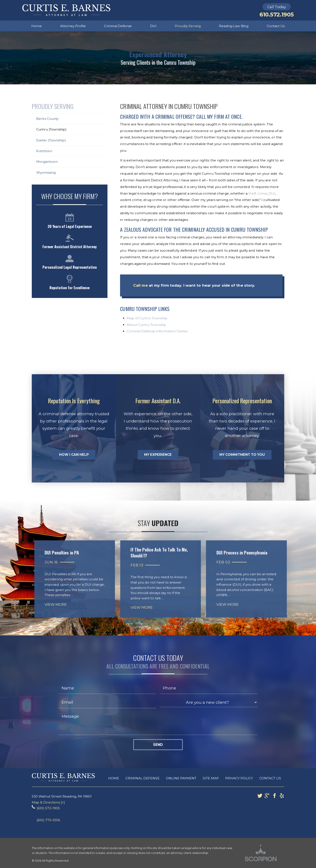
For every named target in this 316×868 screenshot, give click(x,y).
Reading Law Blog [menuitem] (234, 26)
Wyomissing (46, 172)
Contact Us (270, 778)
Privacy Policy (239, 778)
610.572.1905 (277, 15)
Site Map (211, 778)
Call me (141, 285)
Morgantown (47, 162)
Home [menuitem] (36, 26)
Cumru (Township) (51, 129)
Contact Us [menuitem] (276, 26)
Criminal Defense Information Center (157, 331)
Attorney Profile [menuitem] (73, 26)
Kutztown (44, 151)
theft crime (258, 193)
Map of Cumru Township (147, 318)
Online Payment (181, 778)
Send (158, 745)
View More (56, 604)
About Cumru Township (146, 325)
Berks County (47, 119)
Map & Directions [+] (48, 802)
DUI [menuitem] (153, 26)
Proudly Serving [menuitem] (188, 26)
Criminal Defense (142, 778)
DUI (272, 193)
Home (114, 778)
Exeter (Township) (51, 140)
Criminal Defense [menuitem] (118, 26)
